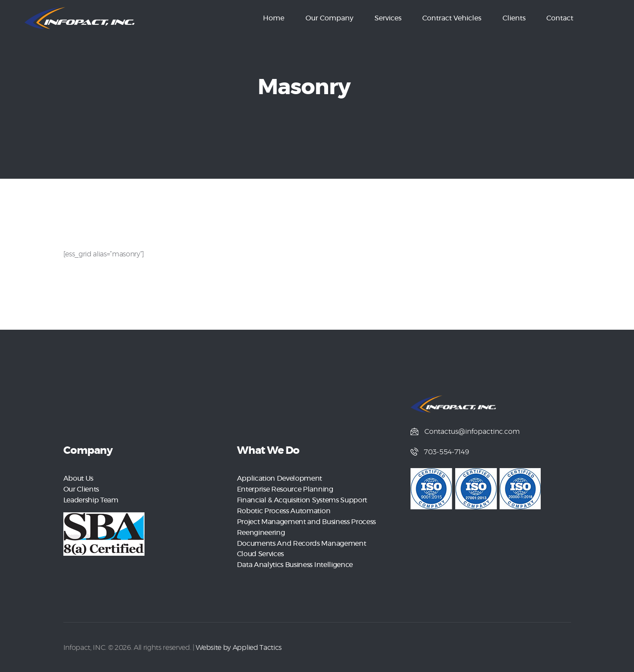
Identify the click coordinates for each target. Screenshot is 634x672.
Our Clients (81, 489)
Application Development (279, 479)
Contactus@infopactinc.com (472, 432)
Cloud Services (260, 551)
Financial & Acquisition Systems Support (302, 499)
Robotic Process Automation (284, 510)
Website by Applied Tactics (238, 645)
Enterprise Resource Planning (285, 489)
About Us (78, 479)
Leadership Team (91, 499)
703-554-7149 (447, 452)
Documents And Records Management (301, 541)
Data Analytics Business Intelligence (295, 562)
